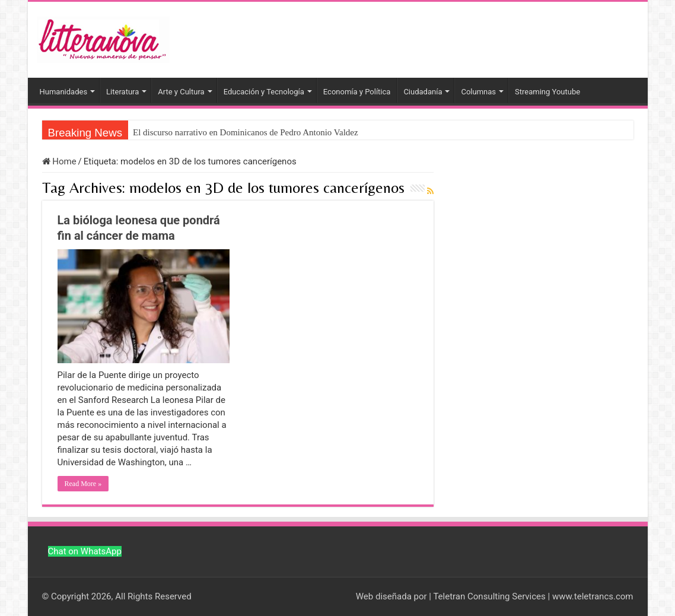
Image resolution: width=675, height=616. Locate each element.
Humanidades (64, 92)
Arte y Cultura (181, 92)
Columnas (478, 92)
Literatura (122, 92)
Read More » (83, 484)
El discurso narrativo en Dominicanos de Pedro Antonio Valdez (246, 132)
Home (59, 161)
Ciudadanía (423, 92)
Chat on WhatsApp (85, 551)
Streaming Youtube (547, 92)
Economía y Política (357, 92)
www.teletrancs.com (593, 596)
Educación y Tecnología (264, 92)
